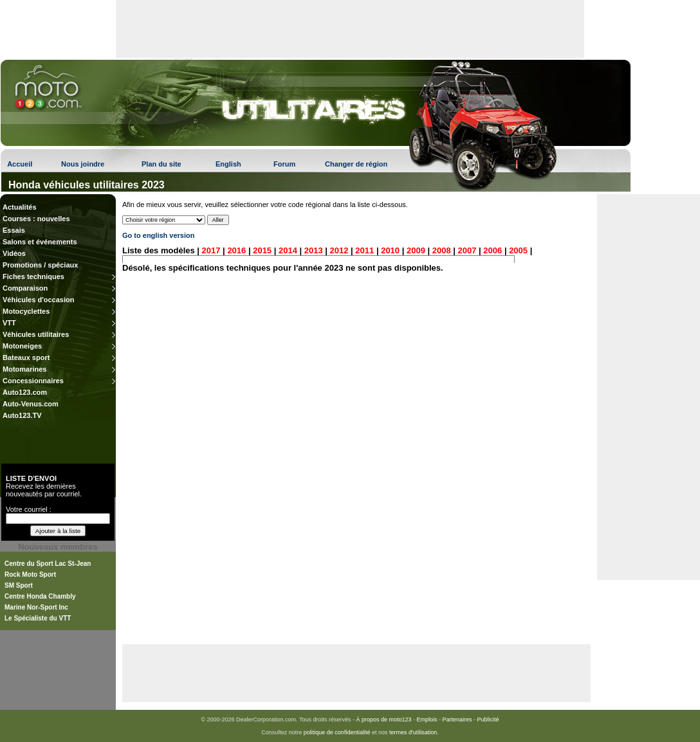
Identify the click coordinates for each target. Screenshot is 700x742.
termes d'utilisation (413, 732)
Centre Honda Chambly (40, 596)
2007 (467, 250)
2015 (262, 250)
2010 (390, 250)
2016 (236, 250)
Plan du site (161, 164)
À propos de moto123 (383, 719)
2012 (339, 250)
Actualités (20, 207)
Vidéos (14, 253)
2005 (518, 250)
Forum (284, 164)
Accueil (20, 164)
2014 (288, 250)
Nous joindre (83, 164)
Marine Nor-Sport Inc (36, 607)
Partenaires (457, 719)
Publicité (488, 719)
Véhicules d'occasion (38, 300)
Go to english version (158, 235)
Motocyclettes (26, 311)
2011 (364, 250)
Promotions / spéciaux (40, 265)
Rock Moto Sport (30, 575)
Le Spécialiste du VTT (38, 618)
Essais (14, 230)
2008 (442, 250)
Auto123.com (25, 392)
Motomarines (24, 369)
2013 (314, 250)
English (228, 164)
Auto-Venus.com (31, 404)
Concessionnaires (33, 381)
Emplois (427, 719)
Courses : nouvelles (36, 219)
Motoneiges (22, 346)
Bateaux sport (26, 357)
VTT (9, 323)
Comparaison (25, 288)
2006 (493, 250)
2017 (211, 250)
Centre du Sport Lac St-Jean (48, 564)
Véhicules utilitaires (36, 334)
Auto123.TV (22, 415)
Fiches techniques (33, 276)
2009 (416, 250)
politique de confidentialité (337, 732)
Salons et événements (40, 242)
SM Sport (19, 585)
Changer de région (356, 164)
